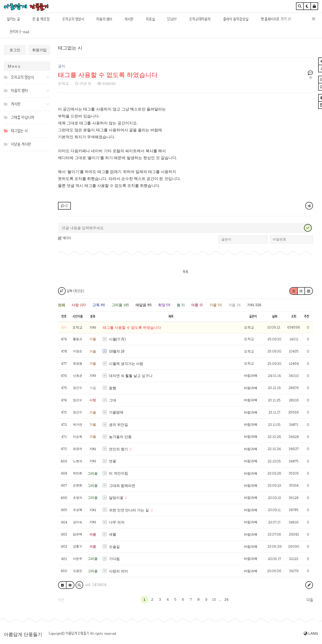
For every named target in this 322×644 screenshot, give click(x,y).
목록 (185, 272)
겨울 (93, 388)
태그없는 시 (70, 48)
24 (226, 599)
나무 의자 (117, 522)
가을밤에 (116, 412)
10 (214, 599)
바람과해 (251, 376)
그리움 (93, 473)
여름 (93, 534)
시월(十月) (117, 339)
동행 (113, 388)
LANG (311, 633)
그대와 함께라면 (122, 486)
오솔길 (114, 547)
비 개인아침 (118, 473)
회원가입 (39, 50)
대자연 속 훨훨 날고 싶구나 (131, 376)
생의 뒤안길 (118, 425)
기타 (93, 327)
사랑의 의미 (118, 571)
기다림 (114, 559)
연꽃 (113, 461)
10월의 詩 (117, 351)
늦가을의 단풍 (120, 437)
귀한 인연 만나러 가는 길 (129, 510)
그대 (113, 400)
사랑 (93, 400)
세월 (113, 534)
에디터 (65, 238)
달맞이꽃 (116, 498)
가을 (93, 339)
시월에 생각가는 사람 (126, 364)
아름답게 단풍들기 (23, 634)
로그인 (15, 50)
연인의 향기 (118, 449)
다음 (310, 600)
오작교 (63, 83)
